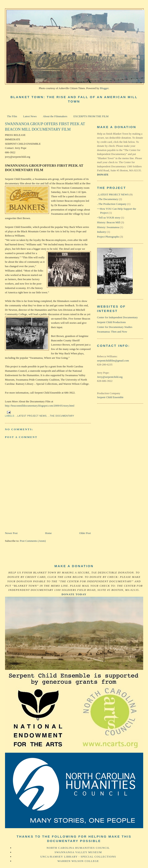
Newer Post (11, 533)
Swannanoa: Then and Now (112, 332)
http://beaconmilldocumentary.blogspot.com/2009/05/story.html (40, 406)
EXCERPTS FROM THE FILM (91, 116)
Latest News (30, 116)
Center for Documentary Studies (115, 327)
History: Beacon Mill (109, 222)
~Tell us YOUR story (109, 218)
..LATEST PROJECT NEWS (31, 416)
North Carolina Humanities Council (78, 848)
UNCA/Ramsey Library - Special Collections (78, 857)
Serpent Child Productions (111, 322)
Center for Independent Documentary (118, 317)
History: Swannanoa (108, 227)
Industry (102, 232)
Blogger (104, 88)
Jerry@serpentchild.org (110, 377)
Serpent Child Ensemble (110, 397)
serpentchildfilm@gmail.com (113, 361)
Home (48, 533)
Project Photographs (108, 237)
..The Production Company (112, 204)
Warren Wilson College (78, 861)
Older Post (85, 533)
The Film (12, 116)
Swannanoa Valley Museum (78, 852)
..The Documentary (61, 416)
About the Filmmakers (55, 116)
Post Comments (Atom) (33, 541)
